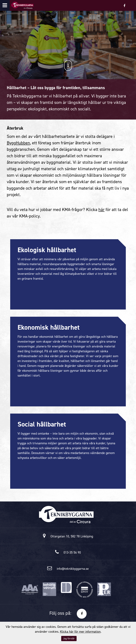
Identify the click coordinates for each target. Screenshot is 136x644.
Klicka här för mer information (80, 632)
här (101, 210)
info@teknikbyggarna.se (73, 569)
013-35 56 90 (72, 553)
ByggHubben (18, 143)
